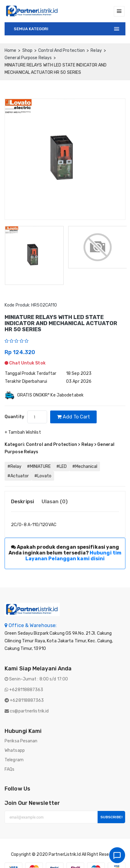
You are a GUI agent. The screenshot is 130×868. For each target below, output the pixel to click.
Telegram (14, 760)
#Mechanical (85, 466)
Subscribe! (111, 817)
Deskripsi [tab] (22, 501)
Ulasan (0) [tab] (55, 501)
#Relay (14, 466)
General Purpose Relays (28, 58)
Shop (27, 50)
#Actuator (18, 476)
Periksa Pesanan (21, 741)
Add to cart (73, 417)
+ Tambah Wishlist (23, 432)
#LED (61, 466)
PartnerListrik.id (65, 854)
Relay (96, 50)
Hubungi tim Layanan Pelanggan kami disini (74, 556)
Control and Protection (61, 50)
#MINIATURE (39, 466)
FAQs (9, 769)
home (10, 50)
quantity (14, 417)
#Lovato (43, 476)
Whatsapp (15, 750)
